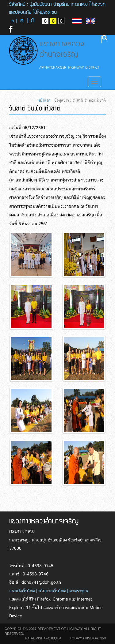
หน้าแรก (44, 100)
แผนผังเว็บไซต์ (22, 591)
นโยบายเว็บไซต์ (52, 591)
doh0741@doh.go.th (41, 582)
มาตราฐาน (79, 591)
